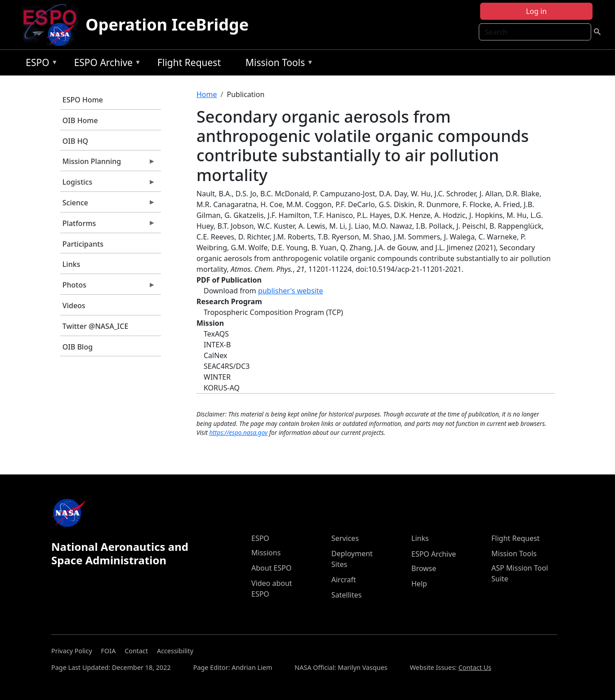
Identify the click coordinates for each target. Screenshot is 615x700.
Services (345, 538)
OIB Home (80, 120)
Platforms (108, 226)
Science (108, 205)
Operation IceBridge (167, 24)
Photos (108, 287)
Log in (536, 11)
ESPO (39, 64)
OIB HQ (75, 141)
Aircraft (344, 580)
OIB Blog (78, 347)
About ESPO (271, 568)
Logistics (108, 184)
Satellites (346, 595)
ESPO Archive (105, 64)
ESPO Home (83, 100)
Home (207, 94)
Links (71, 264)
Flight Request (189, 62)
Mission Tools (277, 64)
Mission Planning (108, 164)
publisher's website (291, 291)
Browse (424, 568)
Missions (266, 553)
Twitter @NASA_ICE (96, 326)
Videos (74, 306)
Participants (83, 244)
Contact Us (475, 667)
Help (419, 584)
